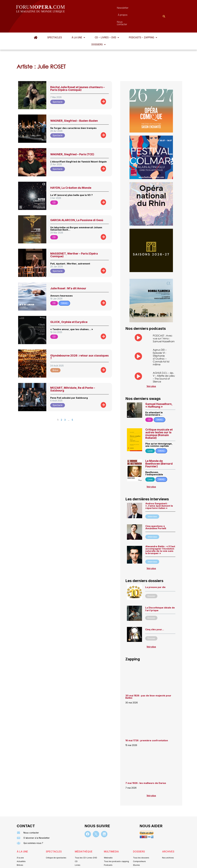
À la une (78, 23)
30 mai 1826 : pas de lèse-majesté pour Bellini (148, 682)
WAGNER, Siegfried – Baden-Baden (74, 106)
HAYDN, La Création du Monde (71, 173)
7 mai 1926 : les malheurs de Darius (146, 768)
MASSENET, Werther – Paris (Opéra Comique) (74, 240)
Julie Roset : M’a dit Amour (68, 273)
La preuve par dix (155, 572)
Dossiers (98, 30)
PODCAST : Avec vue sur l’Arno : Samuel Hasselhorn (164, 323)
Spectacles (55, 23)
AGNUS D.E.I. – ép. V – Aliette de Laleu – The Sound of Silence (164, 362)
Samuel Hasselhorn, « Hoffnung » (159, 390)
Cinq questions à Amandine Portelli (156, 512)
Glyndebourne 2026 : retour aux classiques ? (79, 342)
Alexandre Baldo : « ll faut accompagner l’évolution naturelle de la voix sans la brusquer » (160, 535)
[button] (78, 23)
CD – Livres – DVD (107, 23)
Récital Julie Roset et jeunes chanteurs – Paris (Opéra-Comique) (77, 74)
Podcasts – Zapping (142, 23)
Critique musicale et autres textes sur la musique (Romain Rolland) (159, 419)
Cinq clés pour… (155, 615)
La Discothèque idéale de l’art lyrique (160, 594)
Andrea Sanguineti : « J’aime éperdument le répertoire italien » (159, 491)
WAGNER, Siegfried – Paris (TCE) (72, 139)
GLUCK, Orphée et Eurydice (69, 307)
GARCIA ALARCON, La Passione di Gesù (77, 205)
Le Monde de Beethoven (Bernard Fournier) (159, 449)
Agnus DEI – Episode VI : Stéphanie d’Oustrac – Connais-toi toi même (161, 342)
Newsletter (94, 9)
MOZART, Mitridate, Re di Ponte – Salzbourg (73, 374)
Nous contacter (133, 9)
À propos (112, 9)
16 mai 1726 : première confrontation (147, 725)
